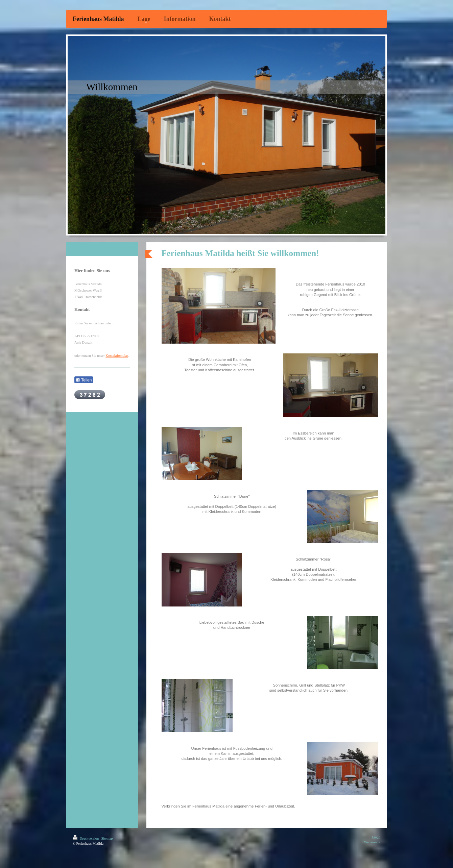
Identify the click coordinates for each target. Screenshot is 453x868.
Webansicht (372, 842)
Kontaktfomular (117, 356)
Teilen (84, 380)
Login (376, 837)
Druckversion (86, 838)
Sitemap (107, 838)
